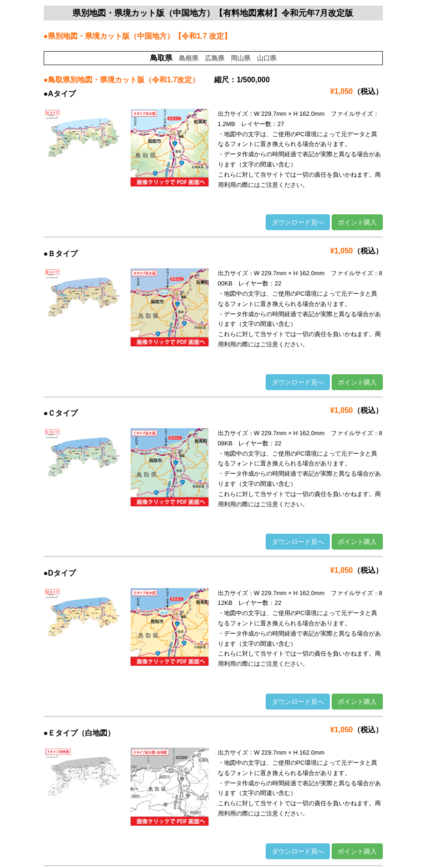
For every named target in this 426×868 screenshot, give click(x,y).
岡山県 (241, 58)
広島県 (215, 58)
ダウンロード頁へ (298, 222)
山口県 (267, 58)
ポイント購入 (357, 222)
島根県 (189, 58)
